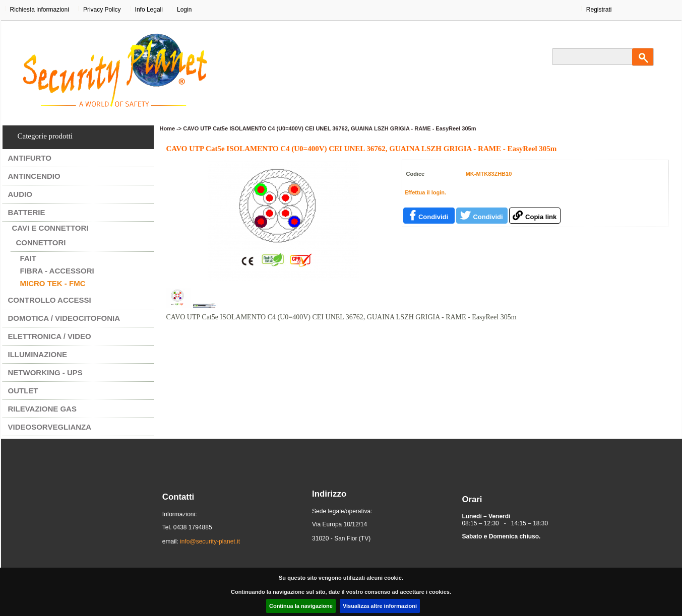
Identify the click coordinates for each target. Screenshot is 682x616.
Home (168, 128)
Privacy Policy (102, 10)
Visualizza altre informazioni (380, 606)
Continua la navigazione (301, 606)
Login (184, 10)
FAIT (28, 258)
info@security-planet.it (210, 541)
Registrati (599, 10)
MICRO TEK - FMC (53, 283)
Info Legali (149, 10)
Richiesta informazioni (40, 10)
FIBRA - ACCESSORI (57, 271)
